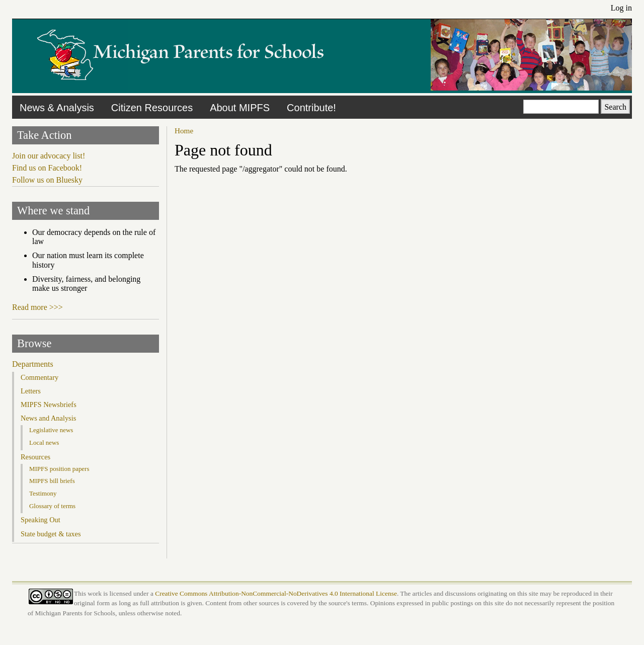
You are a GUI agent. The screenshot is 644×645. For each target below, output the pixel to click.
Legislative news (51, 430)
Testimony (43, 493)
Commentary (39, 377)
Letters (31, 391)
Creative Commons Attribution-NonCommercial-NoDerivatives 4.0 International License (276, 593)
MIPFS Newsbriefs (49, 405)
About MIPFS (240, 108)
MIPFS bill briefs (52, 481)
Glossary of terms (52, 506)
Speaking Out (41, 520)
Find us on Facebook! (47, 168)
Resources (35, 457)
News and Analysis (48, 418)
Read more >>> (37, 307)
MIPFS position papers (59, 469)
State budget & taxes (51, 534)
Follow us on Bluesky (47, 180)
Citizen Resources (152, 108)
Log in (621, 8)
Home (184, 131)
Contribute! (311, 108)
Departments (33, 364)
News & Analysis (57, 108)
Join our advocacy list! (49, 156)
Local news (44, 442)
